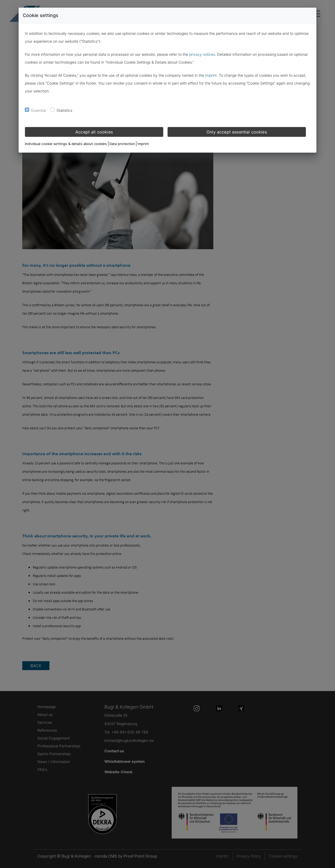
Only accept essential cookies (237, 132)
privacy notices (202, 54)
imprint (211, 75)
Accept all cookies (94, 132)
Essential (39, 110)
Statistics (64, 110)
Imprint (143, 144)
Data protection (122, 144)
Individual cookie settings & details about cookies (66, 144)
